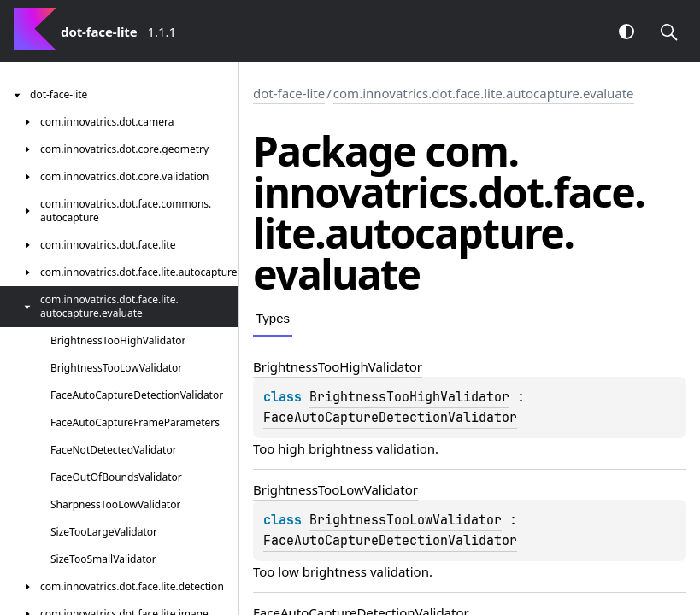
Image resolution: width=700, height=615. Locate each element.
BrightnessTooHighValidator (409, 397)
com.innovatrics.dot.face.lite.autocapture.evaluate (484, 93)
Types (273, 318)
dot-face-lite (289, 93)
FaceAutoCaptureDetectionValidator (390, 418)
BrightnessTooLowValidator (406, 520)
